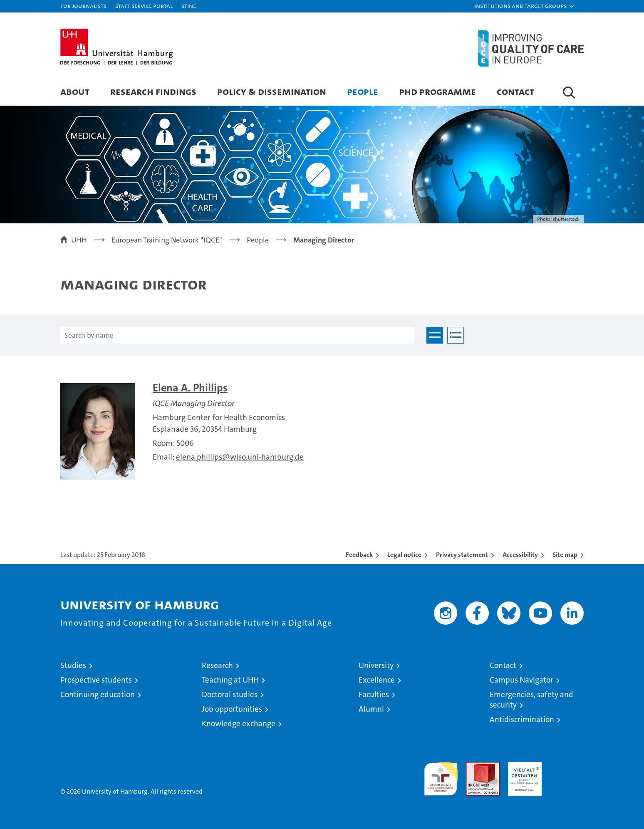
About (75, 91)
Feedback (359, 555)
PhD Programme (437, 91)
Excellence (377, 680)
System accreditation (567, 771)
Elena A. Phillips (190, 388)
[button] (525, 6)
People (363, 91)
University (376, 665)
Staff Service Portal (144, 6)
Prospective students (96, 680)
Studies (73, 665)
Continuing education (98, 694)
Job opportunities (232, 709)
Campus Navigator (521, 680)
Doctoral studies (230, 694)
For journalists (83, 6)
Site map (565, 555)
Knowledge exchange (239, 724)
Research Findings (153, 91)
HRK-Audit (523, 766)
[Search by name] (237, 335)
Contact (515, 91)
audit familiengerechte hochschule (441, 775)
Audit (474, 766)
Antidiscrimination (522, 719)
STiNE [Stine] (189, 6)
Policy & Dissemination (272, 91)
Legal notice (404, 555)
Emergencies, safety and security (531, 700)
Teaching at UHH (230, 680)
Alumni (371, 709)
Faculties (374, 694)
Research (217, 665)
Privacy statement (462, 555)
